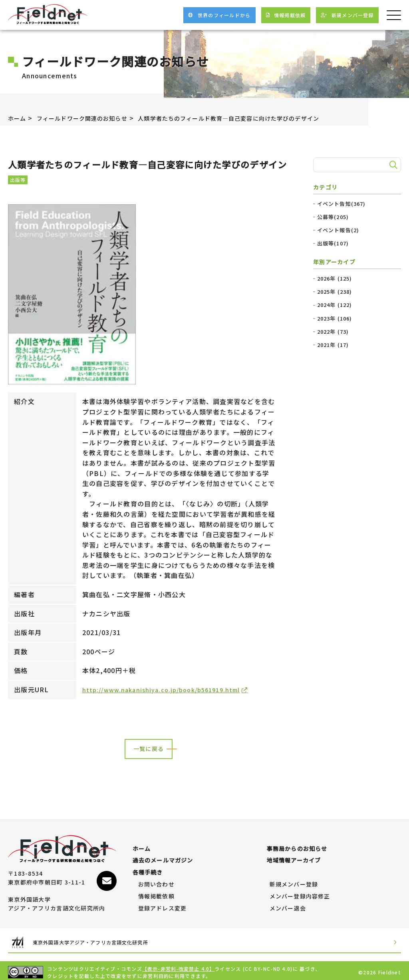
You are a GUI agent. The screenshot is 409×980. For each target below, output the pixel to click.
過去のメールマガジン (163, 857)
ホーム (18, 118)
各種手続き (148, 869)
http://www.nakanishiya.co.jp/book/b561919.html (168, 689)
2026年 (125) (335, 279)
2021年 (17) (333, 345)
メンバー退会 (288, 905)
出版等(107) (333, 243)
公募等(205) (333, 217)
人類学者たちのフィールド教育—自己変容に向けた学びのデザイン (257, 118)
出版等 (18, 180)
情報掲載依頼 (157, 893)
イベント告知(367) (342, 204)
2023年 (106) (335, 319)
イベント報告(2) (339, 230)
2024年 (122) (335, 305)
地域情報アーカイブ (294, 857)
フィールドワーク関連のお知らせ (91, 118)
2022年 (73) (333, 332)
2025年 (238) (335, 292)
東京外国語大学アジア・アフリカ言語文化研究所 (102, 939)
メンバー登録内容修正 (300, 893)
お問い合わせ (157, 881)
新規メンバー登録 (294, 881)
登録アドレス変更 (163, 905)
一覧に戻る (149, 749)
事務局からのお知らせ (297, 845)
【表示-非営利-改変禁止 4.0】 (179, 965)
